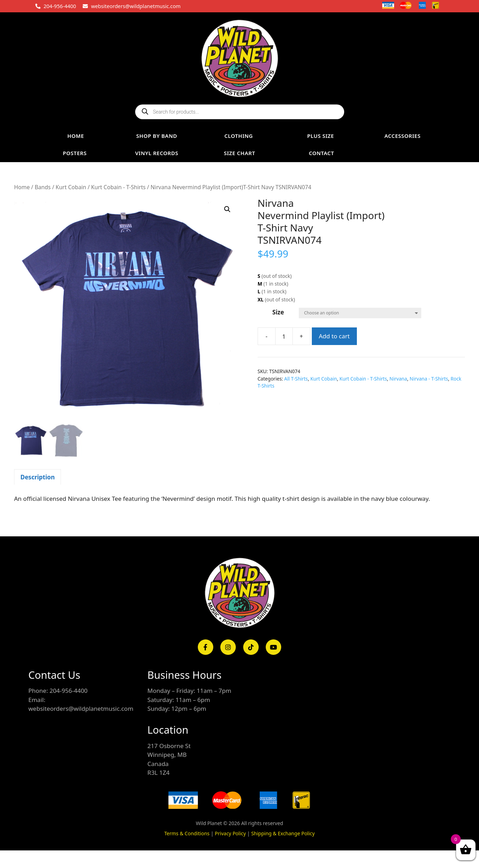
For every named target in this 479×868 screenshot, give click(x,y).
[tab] (37, 477)
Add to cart (334, 336)
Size (278, 312)
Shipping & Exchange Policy (283, 833)
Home (22, 187)
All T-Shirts (296, 379)
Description (37, 477)
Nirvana (398, 379)
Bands (43, 187)
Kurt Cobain (71, 187)
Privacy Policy (230, 833)
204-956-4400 (60, 6)
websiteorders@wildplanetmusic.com (136, 6)
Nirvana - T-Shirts (429, 379)
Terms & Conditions (187, 833)
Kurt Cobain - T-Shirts (118, 187)
